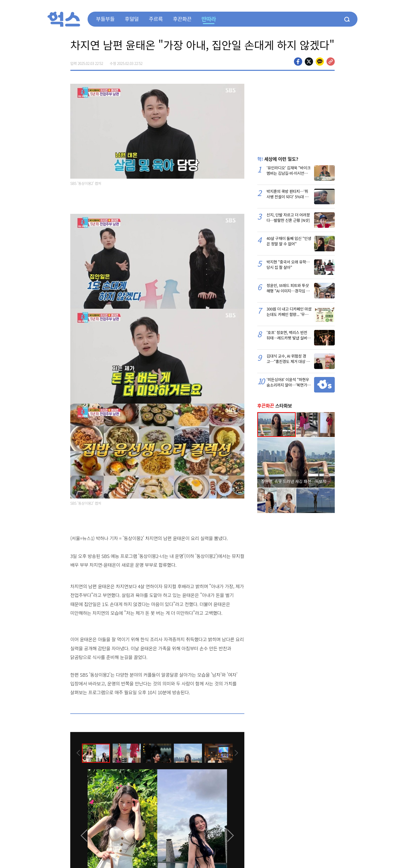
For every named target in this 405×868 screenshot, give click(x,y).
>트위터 (309, 62)
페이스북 (298, 62)
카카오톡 (320, 62)
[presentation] (77, 753)
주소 (331, 62)
